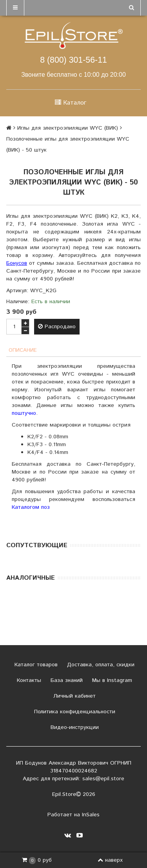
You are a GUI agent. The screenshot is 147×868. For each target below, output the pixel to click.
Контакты (28, 680)
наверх (110, 860)
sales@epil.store (103, 779)
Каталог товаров (35, 665)
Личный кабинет (73, 696)
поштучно (24, 413)
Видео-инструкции (74, 727)
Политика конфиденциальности (74, 712)
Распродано (57, 327)
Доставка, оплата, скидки (100, 665)
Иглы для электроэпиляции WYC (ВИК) (68, 128)
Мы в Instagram (111, 680)
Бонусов (17, 263)
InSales (91, 815)
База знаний (66, 680)
